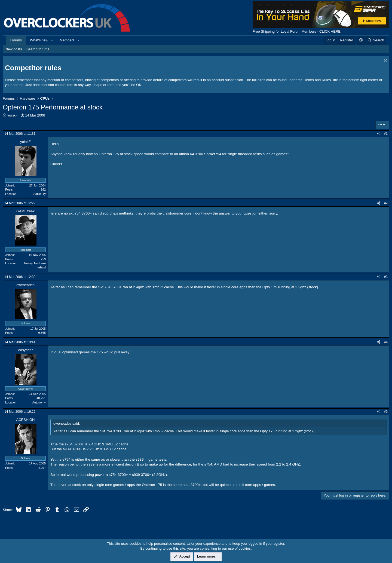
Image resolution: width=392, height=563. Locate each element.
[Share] (379, 134)
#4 (386, 342)
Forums (16, 40)
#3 (386, 277)
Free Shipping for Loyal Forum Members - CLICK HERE (297, 31)
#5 (386, 412)
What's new (39, 40)
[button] (52, 40)
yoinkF (13, 115)
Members (67, 40)
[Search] (376, 40)
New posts (14, 49)
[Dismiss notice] (385, 61)
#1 (386, 134)
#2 (386, 203)
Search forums (38, 49)
